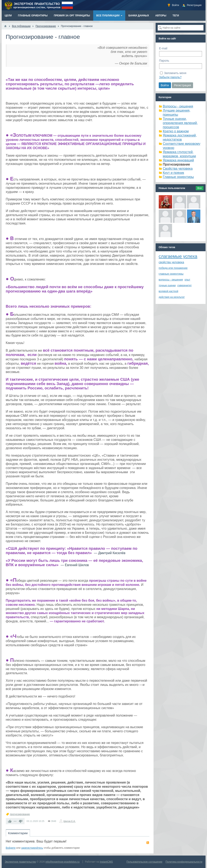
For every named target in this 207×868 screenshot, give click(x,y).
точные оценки (167, 285)
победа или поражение (173, 268)
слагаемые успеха (178, 256)
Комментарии (18, 833)
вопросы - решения (171, 280)
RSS (148, 843)
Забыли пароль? (170, 77)
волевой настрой (169, 291)
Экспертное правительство (20, 862)
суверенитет (184, 285)
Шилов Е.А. (70, 821)
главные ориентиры (171, 274)
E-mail (163, 48)
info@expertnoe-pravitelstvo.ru (63, 862)
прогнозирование (20, 814)
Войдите (11, 848)
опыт (187, 280)
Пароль (164, 61)
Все (200, 188)
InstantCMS (106, 862)
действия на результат (172, 297)
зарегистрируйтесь (32, 848)
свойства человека (171, 262)
